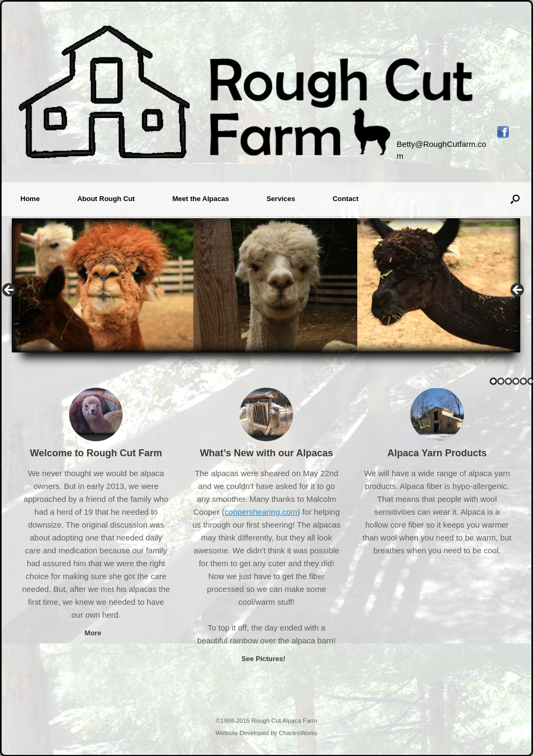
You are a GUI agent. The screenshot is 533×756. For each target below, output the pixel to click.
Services (281, 199)
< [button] (10, 291)
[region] (266, 293)
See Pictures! (266, 659)
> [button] (518, 291)
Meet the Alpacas (201, 199)
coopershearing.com (261, 512)
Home (30, 199)
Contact (346, 199)
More (96, 633)
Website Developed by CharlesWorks (266, 733)
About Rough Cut (106, 199)
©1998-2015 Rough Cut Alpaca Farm (266, 721)
